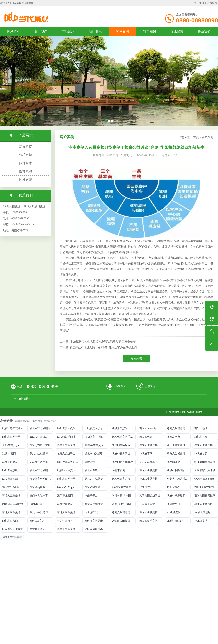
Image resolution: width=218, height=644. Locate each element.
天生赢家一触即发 (205, 470)
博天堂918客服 (11, 487)
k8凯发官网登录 (11, 437)
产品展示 (68, 31)
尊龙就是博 (201, 521)
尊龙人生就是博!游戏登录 (179, 428)
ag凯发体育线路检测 (41, 437)
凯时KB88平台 (148, 428)
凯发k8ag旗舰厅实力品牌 (96, 453)
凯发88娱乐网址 (66, 437)
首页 (196, 137)
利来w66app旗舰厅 (13, 504)
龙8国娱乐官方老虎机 (179, 521)
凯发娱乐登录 (65, 504)
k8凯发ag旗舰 (10, 470)
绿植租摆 (26, 155)
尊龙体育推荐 (65, 521)
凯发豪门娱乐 (120, 428)
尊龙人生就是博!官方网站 (124, 512)
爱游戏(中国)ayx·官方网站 (96, 445)
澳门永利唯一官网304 (41, 495)
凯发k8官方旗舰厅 (40, 428)
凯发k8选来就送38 (13, 428)
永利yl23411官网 (121, 504)
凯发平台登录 (10, 462)
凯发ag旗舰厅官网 (40, 445)
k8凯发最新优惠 (94, 529)
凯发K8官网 (9, 453)
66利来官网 (118, 470)
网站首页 (14, 31)
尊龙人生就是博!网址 (206, 445)
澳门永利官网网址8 (178, 445)
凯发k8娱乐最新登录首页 (179, 495)
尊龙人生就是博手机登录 (151, 470)
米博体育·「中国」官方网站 (124, 495)
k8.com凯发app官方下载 (69, 487)
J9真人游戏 (173, 487)
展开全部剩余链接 (12, 537)
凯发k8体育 (146, 437)
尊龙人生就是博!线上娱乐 (69, 445)
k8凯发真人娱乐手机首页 (96, 428)
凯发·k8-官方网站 (204, 487)
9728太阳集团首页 (205, 462)
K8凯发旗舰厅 (175, 512)
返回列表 (136, 359)
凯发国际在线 (10, 479)
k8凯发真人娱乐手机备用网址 (69, 462)
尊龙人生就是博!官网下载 (206, 504)
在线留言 (212, 3)
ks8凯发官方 (92, 512)
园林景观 (26, 171)
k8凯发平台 (173, 437)
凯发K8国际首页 (176, 470)
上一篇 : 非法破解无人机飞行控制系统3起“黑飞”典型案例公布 (98, 342)
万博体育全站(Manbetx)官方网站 (41, 479)
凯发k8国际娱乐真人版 (124, 445)
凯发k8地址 (201, 428)
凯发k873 (90, 462)
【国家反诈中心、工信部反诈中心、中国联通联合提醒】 (151, 504)
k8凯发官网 (146, 453)
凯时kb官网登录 (94, 521)
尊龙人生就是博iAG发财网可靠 (151, 479)
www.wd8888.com (204, 479)
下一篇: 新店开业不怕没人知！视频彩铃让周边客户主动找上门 (98, 348)
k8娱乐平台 (91, 495)
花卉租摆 (26, 147)
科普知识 (150, 31)
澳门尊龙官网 (65, 495)
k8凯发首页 (201, 453)
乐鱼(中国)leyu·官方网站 (14, 445)
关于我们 (199, 3)
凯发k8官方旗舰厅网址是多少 (41, 470)
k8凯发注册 (146, 487)
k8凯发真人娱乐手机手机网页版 (69, 428)
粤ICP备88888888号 (192, 412)
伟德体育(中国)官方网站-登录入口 (96, 437)
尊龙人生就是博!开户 (179, 453)
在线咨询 (120, 386)
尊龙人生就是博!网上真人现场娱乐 (41, 453)
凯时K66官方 (37, 521)
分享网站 (150, 386)
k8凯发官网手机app (41, 462)
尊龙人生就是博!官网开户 (41, 512)
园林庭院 (26, 180)
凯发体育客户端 (121, 479)
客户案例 (122, 31)
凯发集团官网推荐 (205, 495)
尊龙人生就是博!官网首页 (14, 495)
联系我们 (204, 31)
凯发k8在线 (91, 470)
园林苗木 (26, 163)
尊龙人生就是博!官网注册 (179, 479)
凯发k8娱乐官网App (151, 521)
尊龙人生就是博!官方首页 (151, 512)
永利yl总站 (36, 504)
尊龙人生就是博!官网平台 (14, 512)
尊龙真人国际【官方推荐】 (41, 529)
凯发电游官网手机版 (124, 437)
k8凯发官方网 (10, 521)
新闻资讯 (95, 31)
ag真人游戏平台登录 (69, 453)
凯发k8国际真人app (68, 470)
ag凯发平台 (201, 437)
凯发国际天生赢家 (13, 529)
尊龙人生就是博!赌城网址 (69, 529)
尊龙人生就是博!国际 (96, 479)
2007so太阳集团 (121, 521)
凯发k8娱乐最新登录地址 (96, 487)
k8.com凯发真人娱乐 (151, 462)
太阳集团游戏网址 (150, 495)
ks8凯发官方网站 (122, 487)
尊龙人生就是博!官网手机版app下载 (96, 504)
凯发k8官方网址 (121, 453)
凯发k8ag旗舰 (37, 487)
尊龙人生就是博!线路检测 (151, 445)
